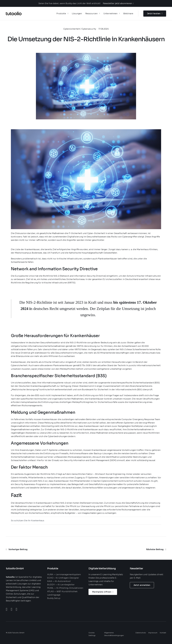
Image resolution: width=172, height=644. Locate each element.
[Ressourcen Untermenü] (100, 14)
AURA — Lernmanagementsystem (64, 575)
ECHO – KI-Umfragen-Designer (63, 578)
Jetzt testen (155, 14)
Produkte (61, 14)
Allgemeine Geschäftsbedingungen (114, 634)
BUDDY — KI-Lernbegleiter (61, 585)
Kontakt (163, 633)
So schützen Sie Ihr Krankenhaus (28, 521)
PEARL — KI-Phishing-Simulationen (65, 588)
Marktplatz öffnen (103, 592)
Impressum (153, 633)
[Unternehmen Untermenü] (119, 14)
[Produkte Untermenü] (68, 14)
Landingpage (54, 595)
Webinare (128, 14)
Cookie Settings (92, 634)
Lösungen (77, 14)
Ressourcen (91, 14)
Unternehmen (110, 14)
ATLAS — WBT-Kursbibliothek (62, 591)
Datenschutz (141, 633)
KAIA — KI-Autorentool (59, 581)
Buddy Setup (54, 598)
